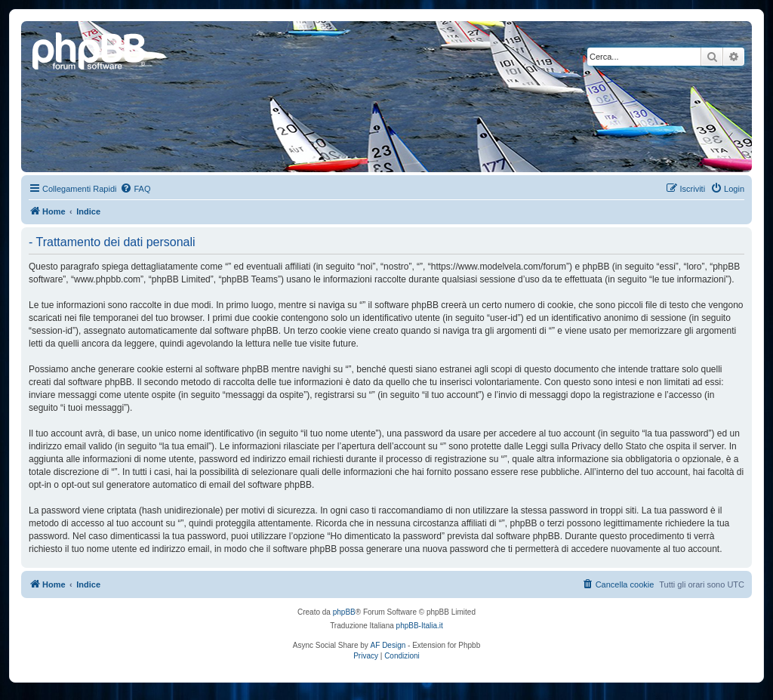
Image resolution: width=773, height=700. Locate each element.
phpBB (344, 612)
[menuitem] (135, 189)
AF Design (388, 645)
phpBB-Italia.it (420, 626)
